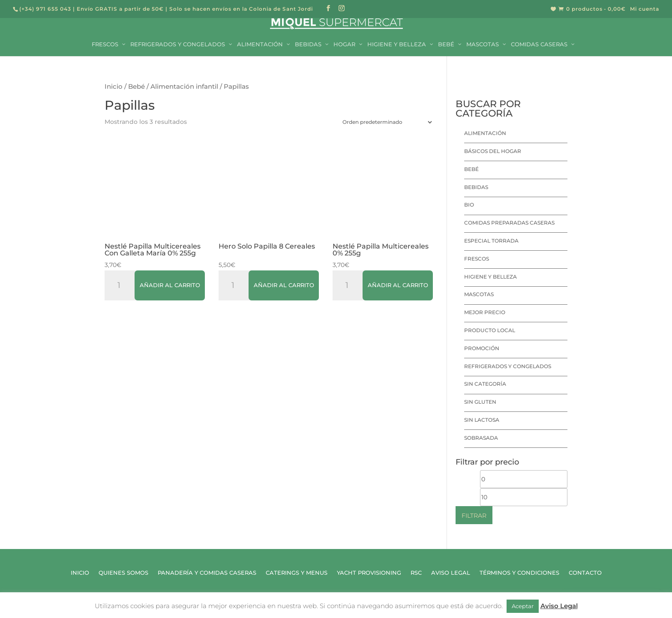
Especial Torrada (491, 241)
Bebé (136, 87)
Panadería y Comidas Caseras (207, 573)
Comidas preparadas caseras (509, 223)
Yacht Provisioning (369, 573)
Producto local (490, 330)
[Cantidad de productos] (122, 285)
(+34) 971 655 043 (45, 9)
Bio (469, 205)
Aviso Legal (451, 573)
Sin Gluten (480, 402)
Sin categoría (485, 384)
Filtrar (474, 516)
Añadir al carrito (170, 285)
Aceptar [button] (523, 606)
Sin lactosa (482, 420)
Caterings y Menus (297, 573)
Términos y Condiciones (519, 573)
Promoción (482, 348)
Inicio (114, 87)
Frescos (477, 259)
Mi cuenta (645, 9)
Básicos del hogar (493, 151)
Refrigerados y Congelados (508, 366)
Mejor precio (485, 312)
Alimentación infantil (184, 87)
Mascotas (479, 294)
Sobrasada (481, 438)
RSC (416, 573)
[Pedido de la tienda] (385, 122)
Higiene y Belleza (490, 277)
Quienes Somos (123, 573)
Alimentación (485, 133)
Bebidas (476, 187)
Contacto (585, 573)
